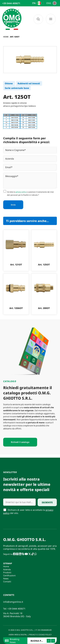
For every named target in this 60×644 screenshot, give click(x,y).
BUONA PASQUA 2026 (43, 641)
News (6, 578)
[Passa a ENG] (51, 3)
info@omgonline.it (13, 602)
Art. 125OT (44, 265)
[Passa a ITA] (36, 3)
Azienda (7, 569)
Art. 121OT (16, 265)
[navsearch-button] (38, 19)
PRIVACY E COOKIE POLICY (40, 635)
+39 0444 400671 (16, 609)
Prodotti (7, 572)
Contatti (7, 582)
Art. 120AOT (16, 308)
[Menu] (52, 19)
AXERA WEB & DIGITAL (18, 635)
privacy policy (21, 192)
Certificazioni (9, 575)
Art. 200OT (44, 308)
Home (6, 37)
